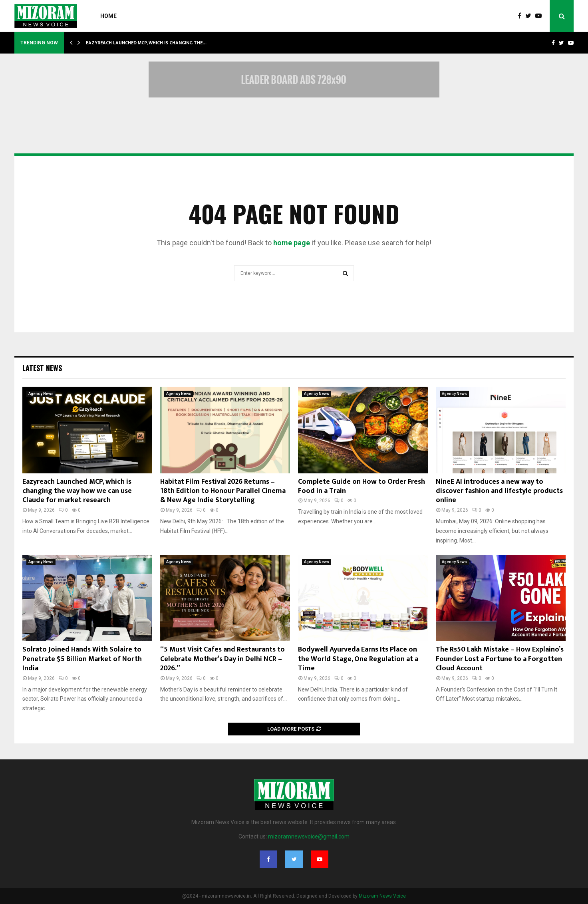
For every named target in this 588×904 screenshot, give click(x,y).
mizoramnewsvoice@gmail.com (309, 836)
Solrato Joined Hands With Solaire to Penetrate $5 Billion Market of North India (82, 659)
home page (292, 243)
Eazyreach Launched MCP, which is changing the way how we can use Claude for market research (77, 491)
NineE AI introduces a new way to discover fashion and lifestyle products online (499, 491)
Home (108, 16)
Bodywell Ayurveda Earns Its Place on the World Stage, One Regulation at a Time (358, 659)
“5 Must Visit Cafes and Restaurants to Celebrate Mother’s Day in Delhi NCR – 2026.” (222, 659)
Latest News (42, 368)
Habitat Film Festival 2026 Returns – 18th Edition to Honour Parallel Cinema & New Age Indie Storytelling (223, 491)
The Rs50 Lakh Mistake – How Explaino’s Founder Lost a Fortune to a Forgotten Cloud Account (500, 659)
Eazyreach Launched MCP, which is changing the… (146, 43)
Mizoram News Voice (382, 896)
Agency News (41, 394)
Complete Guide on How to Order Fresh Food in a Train (362, 486)
